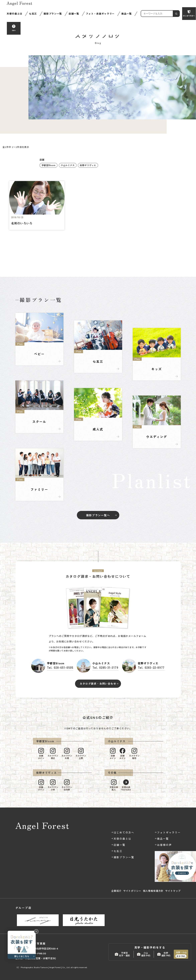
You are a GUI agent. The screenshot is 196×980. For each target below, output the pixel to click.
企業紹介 (116, 891)
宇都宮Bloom (49, 165)
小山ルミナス (68, 165)
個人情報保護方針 (153, 891)
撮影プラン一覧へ (98, 515)
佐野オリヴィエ (88, 165)
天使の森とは (15, 14)
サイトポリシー (132, 891)
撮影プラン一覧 (53, 14)
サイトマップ (173, 891)
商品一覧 (127, 14)
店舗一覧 (74, 14)
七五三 (33, 14)
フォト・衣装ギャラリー (100, 14)
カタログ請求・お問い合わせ (98, 684)
